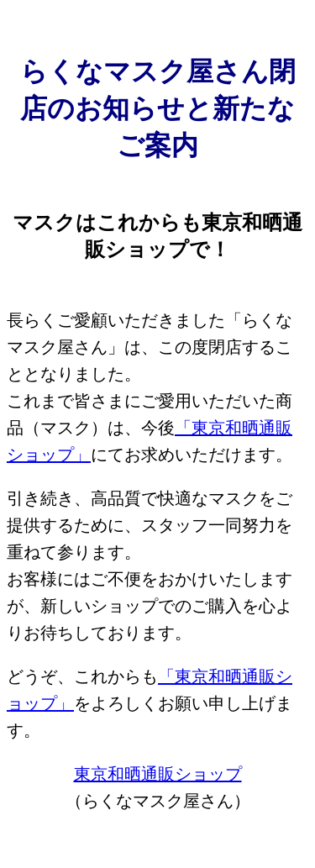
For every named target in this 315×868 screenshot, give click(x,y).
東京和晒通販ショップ (158, 774)
